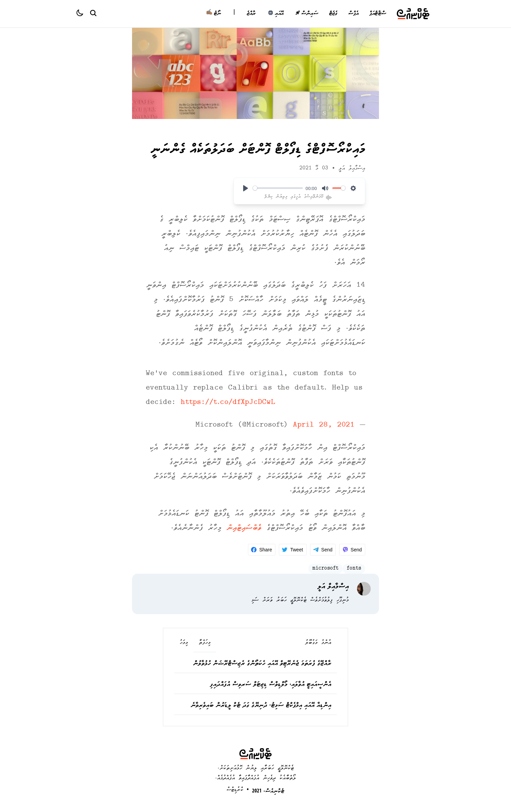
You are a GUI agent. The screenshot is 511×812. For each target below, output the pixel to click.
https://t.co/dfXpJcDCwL (228, 403)
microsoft (325, 569)
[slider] (278, 188)
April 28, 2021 (324, 425)
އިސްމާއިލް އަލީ (352, 169)
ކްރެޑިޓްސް (235, 790)
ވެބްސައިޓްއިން (244, 528)
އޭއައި (276, 14)
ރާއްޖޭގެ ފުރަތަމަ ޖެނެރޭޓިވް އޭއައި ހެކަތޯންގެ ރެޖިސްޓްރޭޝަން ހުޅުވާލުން (262, 664)
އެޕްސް (353, 14)
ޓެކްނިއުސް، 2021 (268, 791)
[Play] (246, 188)
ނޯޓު (213, 14)
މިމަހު (184, 643)
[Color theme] (83, 14)
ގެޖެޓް (333, 14)
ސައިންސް (307, 14)
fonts (354, 569)
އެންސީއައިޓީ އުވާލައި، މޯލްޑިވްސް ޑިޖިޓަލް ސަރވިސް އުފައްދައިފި (271, 685)
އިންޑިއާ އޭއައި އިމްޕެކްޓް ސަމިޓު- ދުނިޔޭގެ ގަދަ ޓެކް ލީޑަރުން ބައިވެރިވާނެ (261, 706)
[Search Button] (93, 13)
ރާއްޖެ (251, 14)
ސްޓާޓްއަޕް (378, 14)
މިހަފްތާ (205, 643)
